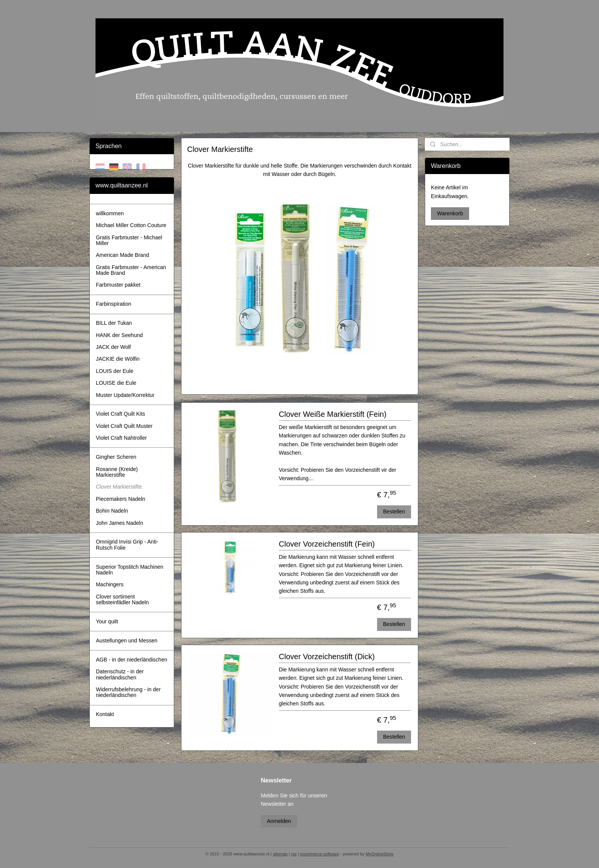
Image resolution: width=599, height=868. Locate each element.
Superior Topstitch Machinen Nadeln (130, 570)
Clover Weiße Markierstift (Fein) (332, 414)
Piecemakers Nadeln (121, 499)
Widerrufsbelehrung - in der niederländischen (128, 692)
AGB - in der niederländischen (132, 660)
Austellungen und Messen (127, 641)
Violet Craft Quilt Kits (121, 414)
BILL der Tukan (114, 323)
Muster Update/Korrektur (125, 395)
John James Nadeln (120, 523)
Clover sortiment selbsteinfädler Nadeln (122, 599)
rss (294, 854)
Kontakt (105, 714)
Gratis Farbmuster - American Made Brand (131, 270)
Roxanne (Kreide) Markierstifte (117, 472)
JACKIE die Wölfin (118, 359)
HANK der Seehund (119, 335)
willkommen (110, 213)
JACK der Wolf (113, 347)
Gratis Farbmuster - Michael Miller (129, 240)
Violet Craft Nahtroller (121, 438)
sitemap (280, 854)
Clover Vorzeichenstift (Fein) (326, 544)
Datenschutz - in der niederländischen (120, 674)
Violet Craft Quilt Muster (124, 426)
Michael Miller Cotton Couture (131, 225)
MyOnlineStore (380, 854)
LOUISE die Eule (116, 383)
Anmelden (279, 821)
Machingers (110, 584)
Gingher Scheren (116, 457)
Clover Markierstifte (119, 487)
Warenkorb (450, 213)
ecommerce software (319, 854)
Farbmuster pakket (118, 285)
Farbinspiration (114, 304)
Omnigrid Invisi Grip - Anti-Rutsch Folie (127, 545)
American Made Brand (122, 255)
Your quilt (107, 621)
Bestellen (394, 511)
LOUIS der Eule (115, 371)
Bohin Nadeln (112, 511)
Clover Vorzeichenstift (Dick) (326, 657)
